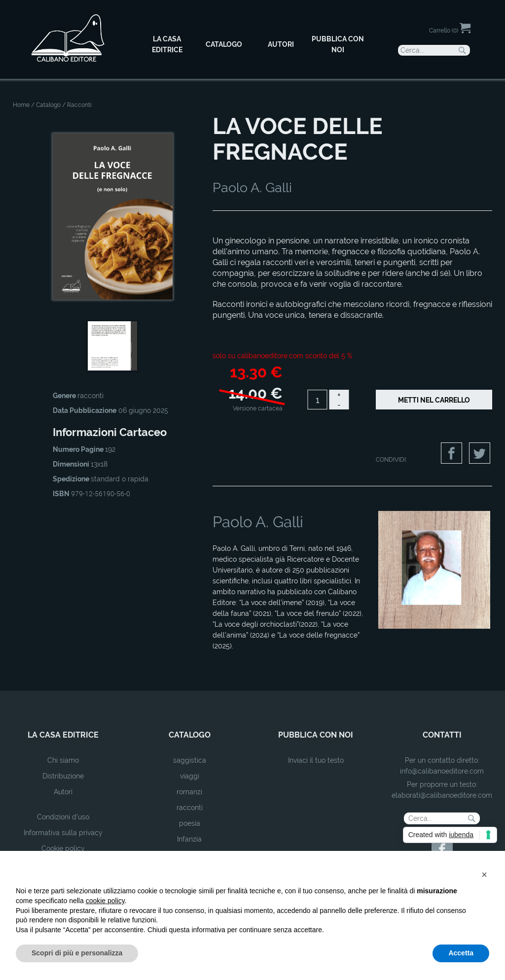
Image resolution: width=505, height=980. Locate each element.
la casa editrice (63, 735)
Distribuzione (63, 776)
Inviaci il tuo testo (316, 760)
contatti (442, 735)
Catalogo (48, 105)
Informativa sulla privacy (63, 833)
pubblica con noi (316, 735)
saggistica (190, 760)
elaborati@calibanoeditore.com (442, 795)
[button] (484, 875)
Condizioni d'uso (63, 817)
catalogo (190, 735)
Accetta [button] (461, 953)
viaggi (190, 776)
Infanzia (189, 839)
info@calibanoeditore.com (442, 771)
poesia (190, 823)
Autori (63, 792)
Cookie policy (63, 848)
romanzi (189, 792)
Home (21, 105)
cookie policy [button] (105, 901)
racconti (190, 808)
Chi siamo (63, 760)
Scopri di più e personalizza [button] (77, 953)
